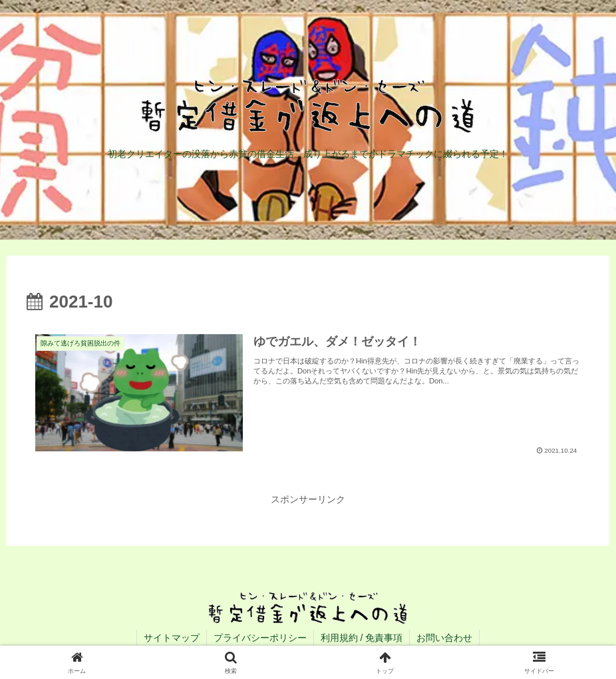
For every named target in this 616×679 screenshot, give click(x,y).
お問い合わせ (444, 638)
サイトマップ (172, 638)
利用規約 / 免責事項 (362, 638)
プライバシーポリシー (260, 638)
